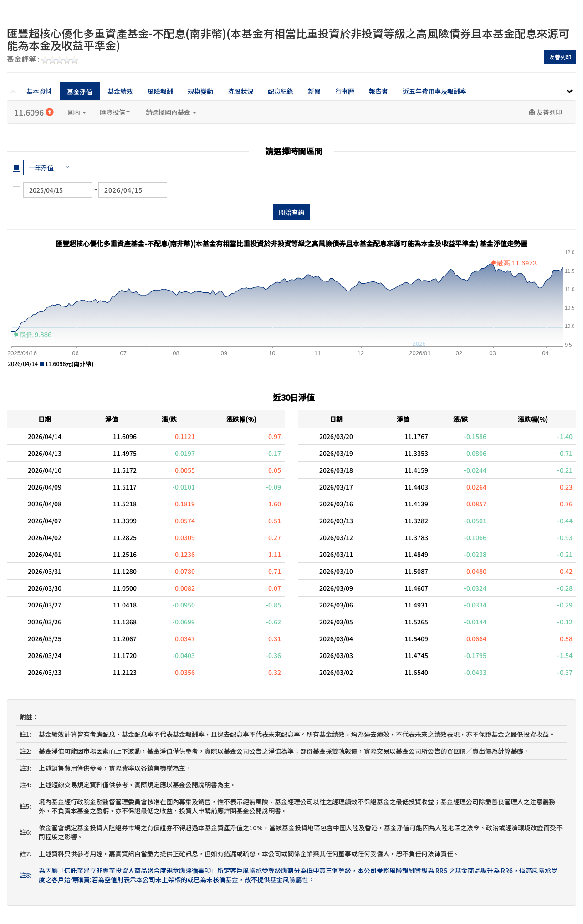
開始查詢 (291, 212)
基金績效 (120, 91)
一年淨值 (41, 168)
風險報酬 (160, 91)
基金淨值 (80, 92)
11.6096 (34, 112)
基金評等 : (42, 60)
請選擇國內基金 (171, 112)
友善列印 (560, 57)
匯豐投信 (115, 112)
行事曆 (345, 91)
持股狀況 (240, 91)
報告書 (378, 91)
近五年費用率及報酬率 (435, 91)
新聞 (314, 91)
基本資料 (39, 91)
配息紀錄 (281, 91)
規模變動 (200, 91)
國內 (77, 112)
